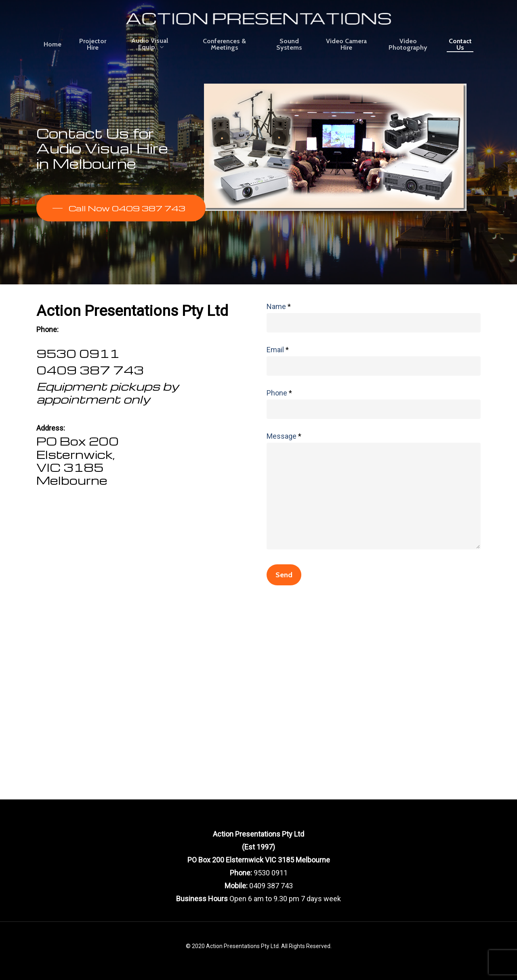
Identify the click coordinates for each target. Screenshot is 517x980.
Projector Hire (93, 45)
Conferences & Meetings (224, 45)
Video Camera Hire (346, 45)
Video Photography (408, 45)
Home (53, 45)
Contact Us (460, 45)
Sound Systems (289, 45)
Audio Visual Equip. (150, 44)
